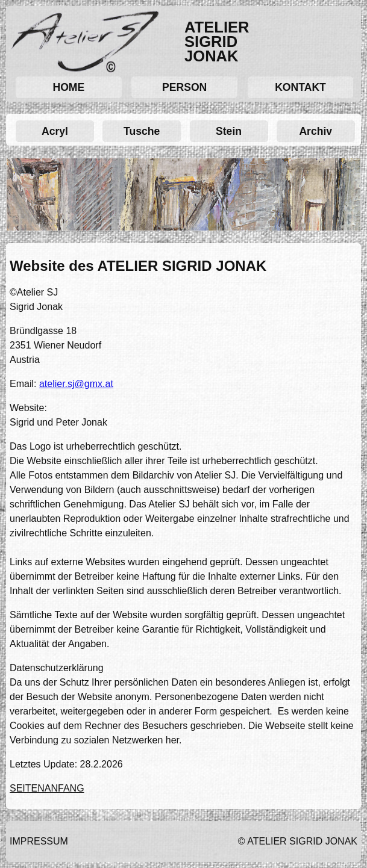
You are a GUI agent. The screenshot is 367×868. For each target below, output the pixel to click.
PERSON (184, 87)
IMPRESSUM (39, 841)
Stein (229, 131)
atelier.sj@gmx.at (76, 384)
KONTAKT (300, 87)
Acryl (55, 131)
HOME (68, 87)
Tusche (142, 131)
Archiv (315, 131)
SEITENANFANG (47, 788)
